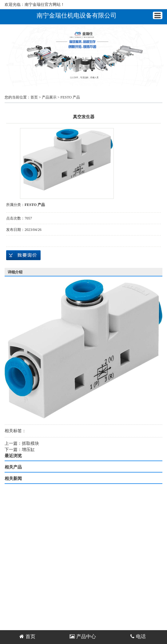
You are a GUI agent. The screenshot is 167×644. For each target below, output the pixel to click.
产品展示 (49, 97)
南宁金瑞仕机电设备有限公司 (77, 15)
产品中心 (83, 636)
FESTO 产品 (70, 97)
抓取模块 (30, 443)
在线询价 (23, 255)
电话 (138, 636)
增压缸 (28, 450)
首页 (34, 97)
